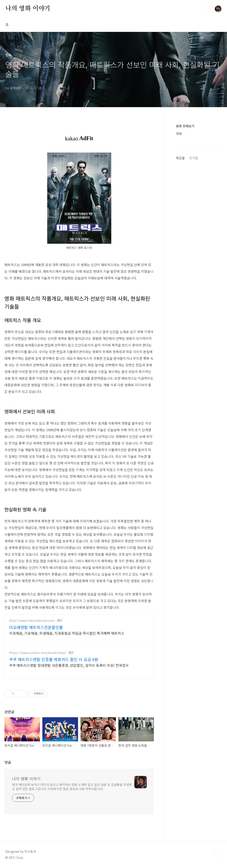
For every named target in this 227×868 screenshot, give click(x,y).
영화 (179, 133)
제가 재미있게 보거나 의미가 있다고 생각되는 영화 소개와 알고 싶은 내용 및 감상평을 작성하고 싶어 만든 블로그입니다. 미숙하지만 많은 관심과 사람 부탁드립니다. (72, 787)
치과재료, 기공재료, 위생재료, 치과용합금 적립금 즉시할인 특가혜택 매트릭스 (67, 633)
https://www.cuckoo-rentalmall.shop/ (38, 653)
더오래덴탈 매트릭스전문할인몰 (36, 627)
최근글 (180, 158)
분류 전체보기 (185, 126)
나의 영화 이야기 (28, 9)
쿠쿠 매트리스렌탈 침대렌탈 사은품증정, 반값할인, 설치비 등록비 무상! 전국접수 (69, 665)
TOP (218, 853)
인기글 (194, 158)
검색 (208, 9)
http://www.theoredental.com (32, 621)
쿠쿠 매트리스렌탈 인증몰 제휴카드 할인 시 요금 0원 (54, 659)
